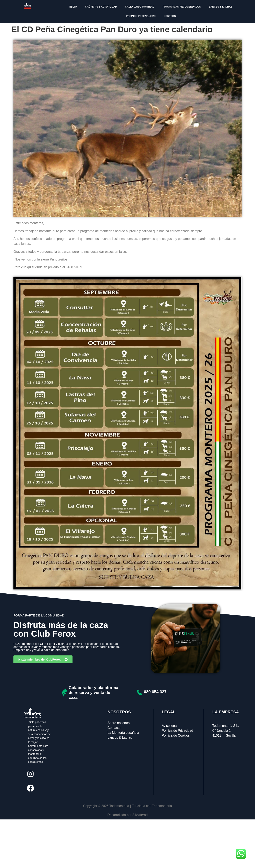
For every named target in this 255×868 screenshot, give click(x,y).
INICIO (73, 7)
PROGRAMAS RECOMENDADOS (182, 7)
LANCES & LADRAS (221, 7)
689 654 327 (155, 692)
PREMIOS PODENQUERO (141, 16)
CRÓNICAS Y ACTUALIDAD (101, 7)
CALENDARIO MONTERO (140, 7)
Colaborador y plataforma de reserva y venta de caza (93, 693)
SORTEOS (170, 16)
